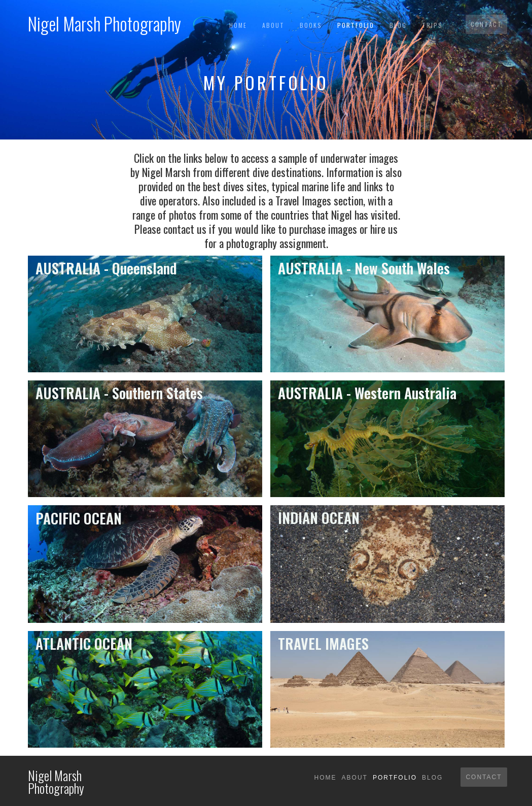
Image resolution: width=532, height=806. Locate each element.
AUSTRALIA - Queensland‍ (106, 268)
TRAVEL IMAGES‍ (323, 643)
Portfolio (356, 25)
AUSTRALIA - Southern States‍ (119, 393)
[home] (104, 21)
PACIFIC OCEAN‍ (79, 518)
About (273, 25)
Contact (486, 24)
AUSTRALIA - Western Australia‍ (367, 393)
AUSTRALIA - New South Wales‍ (364, 268)
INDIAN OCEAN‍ (319, 518)
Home (238, 25)
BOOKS (311, 25)
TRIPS (432, 25)
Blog (398, 25)
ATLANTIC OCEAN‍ (84, 643)
